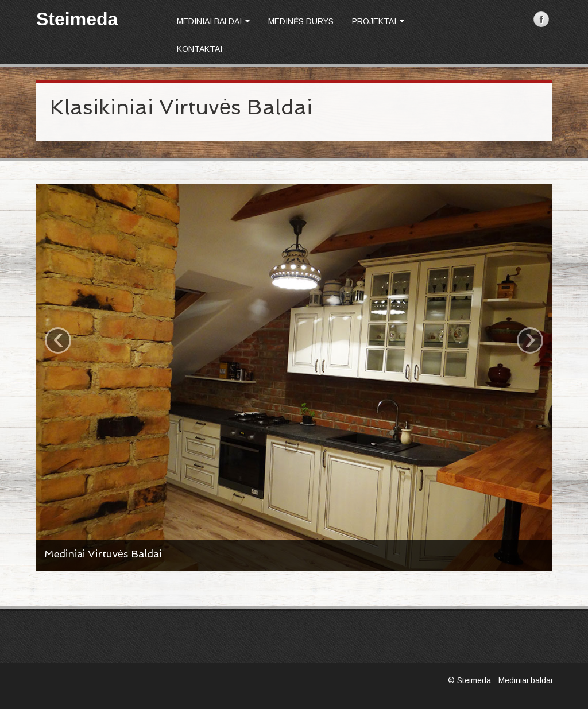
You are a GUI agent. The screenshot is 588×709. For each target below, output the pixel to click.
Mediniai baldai (213, 21)
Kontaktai (200, 49)
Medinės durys (301, 21)
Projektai (378, 21)
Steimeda (77, 19)
